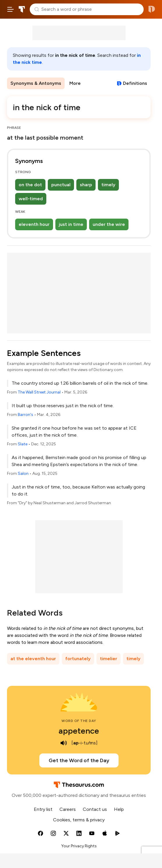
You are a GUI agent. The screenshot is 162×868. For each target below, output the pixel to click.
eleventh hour (34, 224)
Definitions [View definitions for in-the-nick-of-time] (135, 83)
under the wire (109, 224)
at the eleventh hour (33, 659)
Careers (68, 809)
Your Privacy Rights (79, 846)
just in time (71, 224)
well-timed (31, 199)
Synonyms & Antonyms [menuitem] (36, 83)
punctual (61, 185)
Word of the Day (79, 721)
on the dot (30, 185)
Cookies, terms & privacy (79, 820)
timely (108, 185)
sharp (86, 185)
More (75, 83)
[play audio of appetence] (64, 743)
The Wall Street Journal (39, 392)
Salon (23, 473)
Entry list (43, 809)
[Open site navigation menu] (10, 9)
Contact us (95, 809)
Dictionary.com (152, 9)
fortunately (78, 659)
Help (119, 809)
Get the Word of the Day (79, 760)
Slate (23, 444)
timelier (109, 659)
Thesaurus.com (22, 9)
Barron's (25, 415)
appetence (79, 731)
